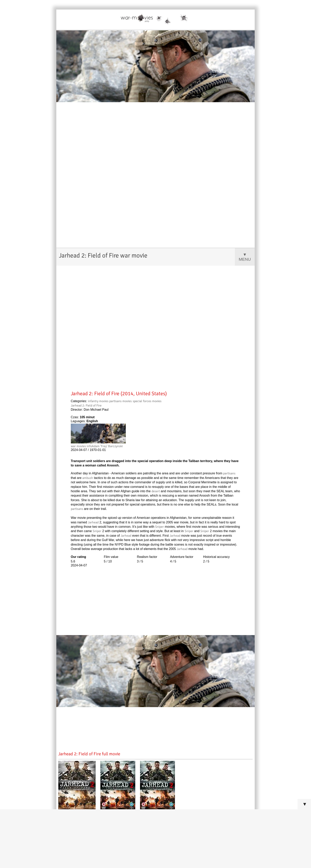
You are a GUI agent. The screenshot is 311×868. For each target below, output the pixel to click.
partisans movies (120, 401)
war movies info (81, 446)
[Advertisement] (156, 359)
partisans (229, 473)
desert (156, 491)
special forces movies (147, 401)
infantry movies (98, 401)
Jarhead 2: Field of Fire (86, 406)
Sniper (159, 527)
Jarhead (93, 522)
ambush (88, 478)
